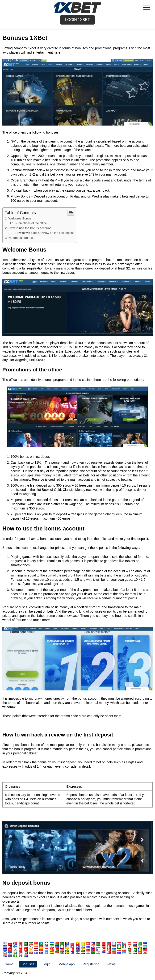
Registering (91, 964)
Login (46, 964)
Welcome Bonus (20, 218)
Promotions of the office (31, 223)
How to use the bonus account (30, 228)
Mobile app (67, 964)
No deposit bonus (21, 238)
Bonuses (28, 964)
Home (9, 964)
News (111, 964)
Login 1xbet (77, 20)
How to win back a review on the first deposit (45, 233)
